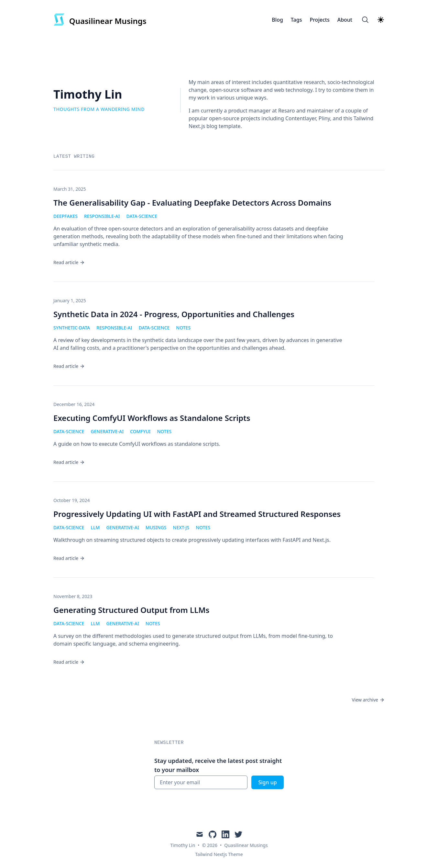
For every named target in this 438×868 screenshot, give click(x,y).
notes (183, 328)
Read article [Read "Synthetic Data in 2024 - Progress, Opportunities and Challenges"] (69, 366)
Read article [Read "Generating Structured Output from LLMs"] (69, 662)
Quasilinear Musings (246, 845)
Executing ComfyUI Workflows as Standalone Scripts (152, 418)
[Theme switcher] (381, 20)
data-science (142, 216)
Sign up (267, 782)
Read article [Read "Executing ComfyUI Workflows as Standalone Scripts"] (69, 462)
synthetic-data (72, 328)
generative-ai (107, 431)
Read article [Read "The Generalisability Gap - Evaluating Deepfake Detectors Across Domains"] (69, 262)
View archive (368, 700)
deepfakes (66, 216)
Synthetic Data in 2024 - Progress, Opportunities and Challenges (174, 314)
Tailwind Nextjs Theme (219, 854)
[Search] (365, 20)
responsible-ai (102, 216)
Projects (319, 20)
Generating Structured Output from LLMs (131, 610)
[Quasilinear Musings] (100, 20)
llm (95, 527)
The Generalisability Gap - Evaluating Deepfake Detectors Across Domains (192, 203)
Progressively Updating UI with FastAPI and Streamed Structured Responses (197, 514)
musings (156, 527)
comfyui (140, 431)
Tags (296, 20)
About (345, 20)
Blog (277, 20)
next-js (181, 527)
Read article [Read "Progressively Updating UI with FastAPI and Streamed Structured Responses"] (69, 558)
